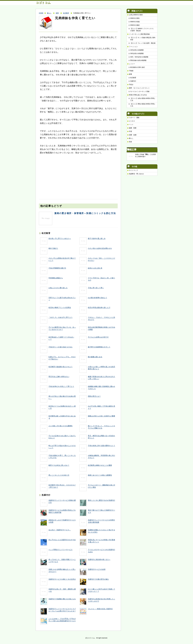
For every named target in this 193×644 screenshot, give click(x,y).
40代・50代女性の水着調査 (139, 57)
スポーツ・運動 (134, 118)
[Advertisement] (57, 174)
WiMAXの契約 (135, 18)
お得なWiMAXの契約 (136, 15)
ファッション (133, 47)
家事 (57, 13)
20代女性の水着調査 (137, 50)
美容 (130, 142)
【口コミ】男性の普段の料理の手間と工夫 (143, 105)
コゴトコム (43, 3)
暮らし (49, 13)
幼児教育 (66, 13)
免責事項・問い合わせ (136, 174)
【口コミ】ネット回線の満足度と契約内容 (143, 39)
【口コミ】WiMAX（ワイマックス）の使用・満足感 (142, 30)
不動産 (131, 71)
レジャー (132, 64)
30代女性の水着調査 (137, 54)
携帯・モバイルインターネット (139, 88)
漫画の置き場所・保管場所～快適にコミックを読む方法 (85, 213)
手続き (131, 85)
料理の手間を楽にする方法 (138, 95)
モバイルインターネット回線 (140, 91)
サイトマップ (133, 170)
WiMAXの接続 (135, 25)
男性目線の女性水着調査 (138, 60)
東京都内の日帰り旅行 (138, 67)
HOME (41, 13)
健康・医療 (133, 128)
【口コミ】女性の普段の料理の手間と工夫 (143, 99)
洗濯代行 (133, 81)
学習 (130, 131)
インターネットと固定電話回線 (139, 34)
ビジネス (132, 121)
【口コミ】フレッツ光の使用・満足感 (143, 43)
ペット (131, 125)
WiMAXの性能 (135, 22)
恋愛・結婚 (133, 135)
